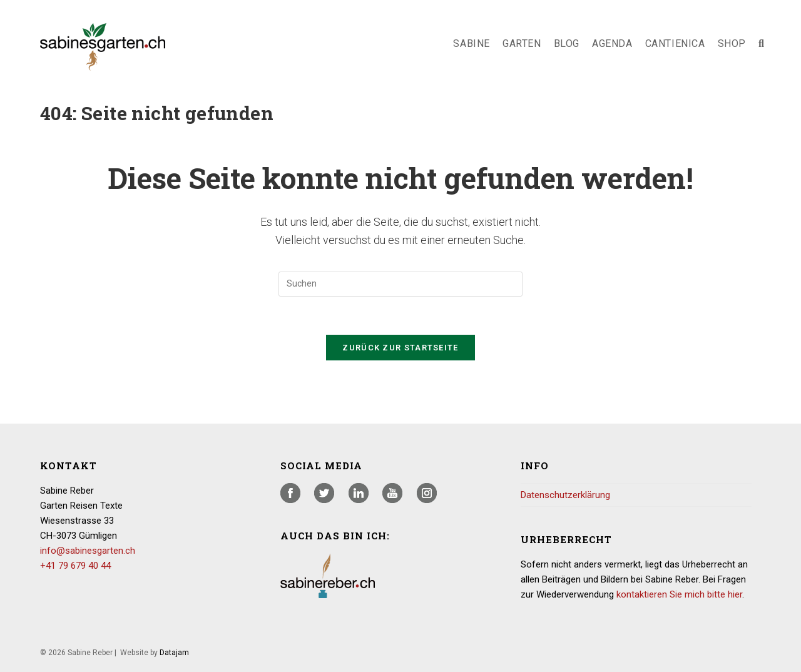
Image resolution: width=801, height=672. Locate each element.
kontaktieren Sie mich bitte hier (679, 594)
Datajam (174, 653)
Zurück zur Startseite (400, 348)
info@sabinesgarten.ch (88, 551)
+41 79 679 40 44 (75, 566)
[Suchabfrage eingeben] (400, 284)
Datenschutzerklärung (565, 495)
